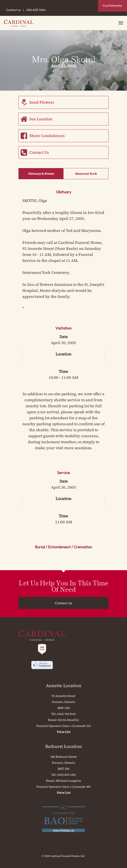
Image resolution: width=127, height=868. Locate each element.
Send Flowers (42, 102)
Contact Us (39, 152)
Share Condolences (47, 136)
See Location (41, 119)
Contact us (13, 10)
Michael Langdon (69, 781)
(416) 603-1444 (36, 10)
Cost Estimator (113, 6)
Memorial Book (86, 174)
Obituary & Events (41, 174)
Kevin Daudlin (69, 720)
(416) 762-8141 (66, 714)
